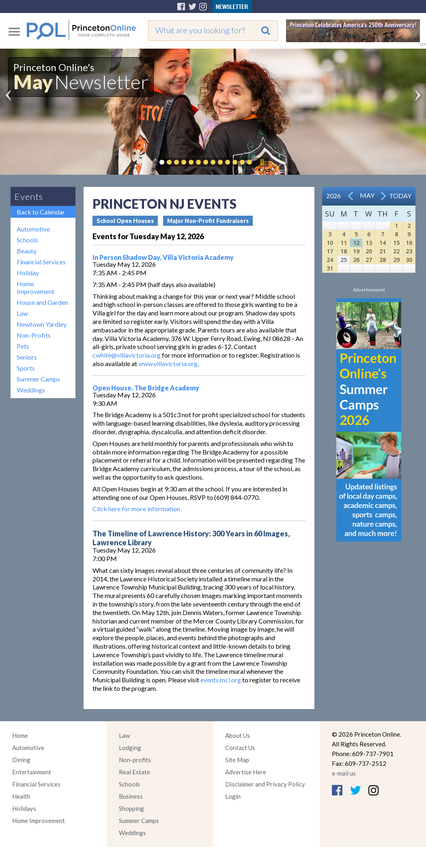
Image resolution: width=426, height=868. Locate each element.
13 (369, 243)
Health (21, 796)
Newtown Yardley (42, 324)
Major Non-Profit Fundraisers (208, 221)
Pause (262, 162)
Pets (23, 346)
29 (396, 260)
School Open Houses (125, 221)
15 (396, 243)
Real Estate (134, 772)
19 (356, 251)
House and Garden (42, 302)
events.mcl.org (221, 680)
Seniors (27, 357)
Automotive (33, 229)
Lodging (130, 748)
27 (369, 260)
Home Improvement (35, 287)
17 (330, 251)
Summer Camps (38, 379)
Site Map (237, 760)
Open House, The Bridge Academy (146, 388)
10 (330, 243)
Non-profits (135, 760)
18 (344, 251)
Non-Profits (34, 335)
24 (330, 260)
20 (369, 251)
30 (409, 260)
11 (344, 243)
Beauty (27, 251)
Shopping (131, 808)
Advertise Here (246, 772)
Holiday (28, 273)
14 (383, 243)
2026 (333, 196)
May (367, 195)
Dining (21, 760)
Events (29, 196)
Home (20, 735)
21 (383, 251)
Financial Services (41, 262)
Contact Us (240, 748)
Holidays (24, 808)
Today (400, 196)
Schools (27, 240)
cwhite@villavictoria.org (127, 355)
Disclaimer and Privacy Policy (265, 784)
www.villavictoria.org (168, 363)
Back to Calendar (41, 212)
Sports (26, 368)
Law (22, 313)
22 (396, 251)
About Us (238, 735)
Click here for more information (136, 509)
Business (131, 796)
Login (233, 796)
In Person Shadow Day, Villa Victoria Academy (163, 257)
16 (409, 243)
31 (330, 268)
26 (356, 260)
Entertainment (32, 772)
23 (409, 251)
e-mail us (344, 773)
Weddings (31, 390)
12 (356, 243)
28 (383, 260)
